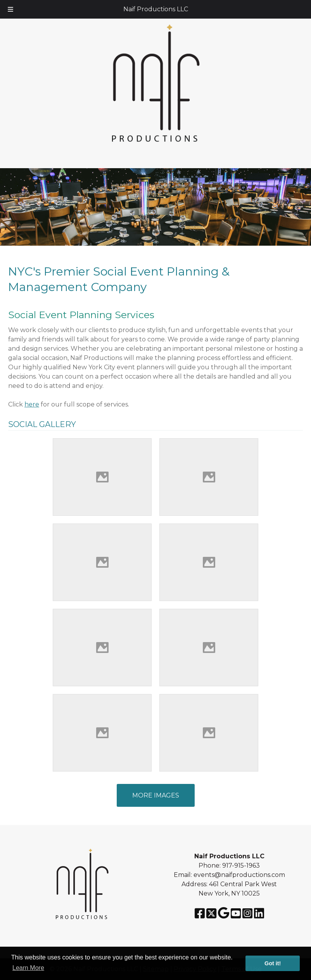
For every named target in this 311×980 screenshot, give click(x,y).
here (32, 404)
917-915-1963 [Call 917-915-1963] (241, 865)
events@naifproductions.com (239, 875)
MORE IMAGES (156, 795)
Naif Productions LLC (156, 9)
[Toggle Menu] (10, 9)
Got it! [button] (273, 963)
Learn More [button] (28, 968)
